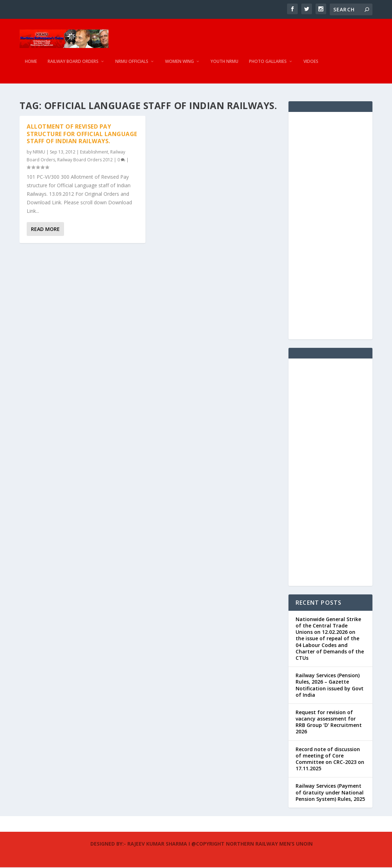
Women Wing (179, 66)
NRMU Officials (132, 66)
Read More (45, 230)
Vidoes (311, 66)
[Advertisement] (330, 226)
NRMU (39, 153)
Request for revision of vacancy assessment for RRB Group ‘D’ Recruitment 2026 (329, 723)
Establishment (94, 153)
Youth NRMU (224, 66)
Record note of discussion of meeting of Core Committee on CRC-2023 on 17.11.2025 (330, 760)
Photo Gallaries (268, 66)
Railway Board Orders (73, 66)
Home (31, 66)
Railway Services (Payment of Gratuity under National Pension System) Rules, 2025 (330, 793)
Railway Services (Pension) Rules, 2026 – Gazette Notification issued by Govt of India (330, 686)
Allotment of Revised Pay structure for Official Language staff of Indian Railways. (82, 135)
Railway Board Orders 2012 (85, 160)
